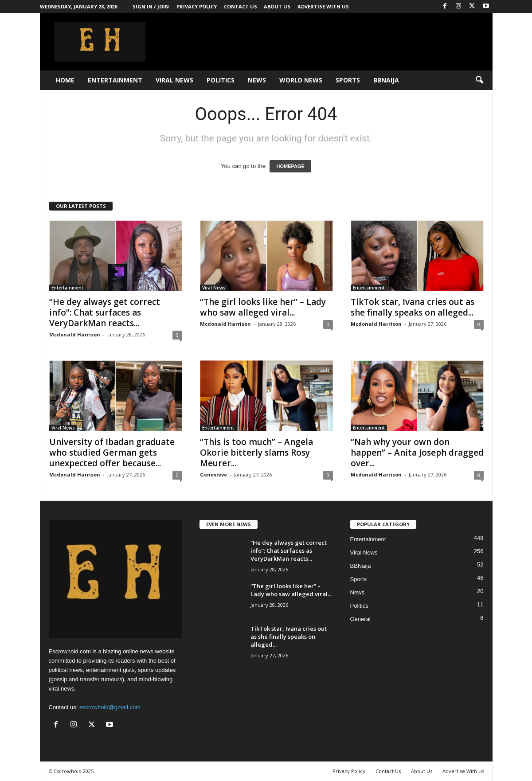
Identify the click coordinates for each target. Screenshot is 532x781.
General (360, 619)
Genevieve (213, 474)
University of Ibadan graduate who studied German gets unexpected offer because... (112, 453)
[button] (479, 80)
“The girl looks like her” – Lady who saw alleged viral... (263, 307)
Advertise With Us (323, 6)
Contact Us (241, 6)
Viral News (174, 80)
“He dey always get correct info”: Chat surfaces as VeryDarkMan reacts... (105, 312)
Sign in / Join (151, 6)
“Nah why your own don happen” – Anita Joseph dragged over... (417, 453)
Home (65, 80)
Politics (221, 80)
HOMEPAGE (290, 166)
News (257, 80)
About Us (277, 6)
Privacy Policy (197, 6)
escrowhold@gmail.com (110, 707)
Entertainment (115, 80)
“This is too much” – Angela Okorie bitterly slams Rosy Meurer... (256, 453)
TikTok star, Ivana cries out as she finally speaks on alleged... (413, 307)
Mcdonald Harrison (75, 334)
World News (301, 80)
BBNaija (386, 80)
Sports (348, 80)
